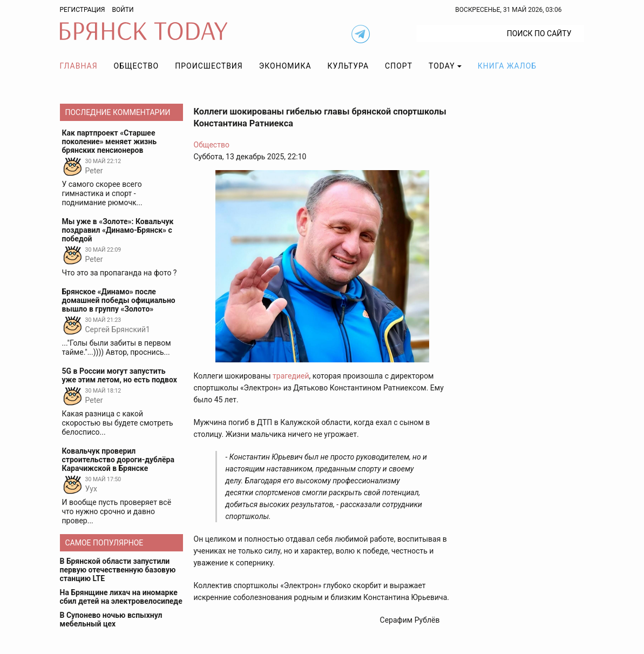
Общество (137, 66)
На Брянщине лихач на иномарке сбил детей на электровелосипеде (121, 597)
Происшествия (209, 66)
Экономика (285, 66)
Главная (79, 66)
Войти (123, 10)
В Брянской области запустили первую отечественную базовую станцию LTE (118, 570)
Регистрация (83, 10)
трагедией (291, 376)
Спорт (399, 66)
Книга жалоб (507, 66)
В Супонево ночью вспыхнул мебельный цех (111, 619)
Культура (348, 66)
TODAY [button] (442, 66)
